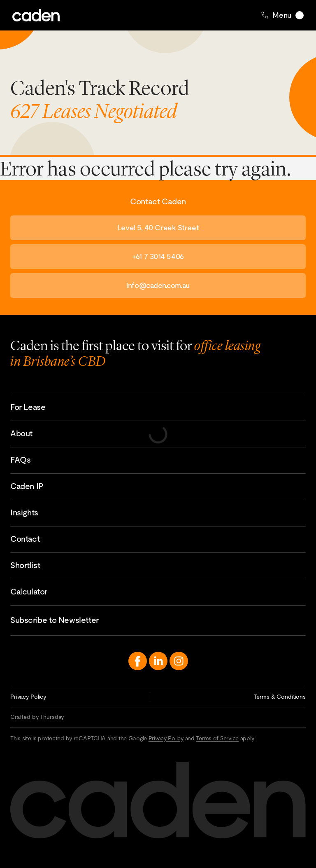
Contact (25, 539)
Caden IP (27, 486)
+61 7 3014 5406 (158, 256)
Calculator (29, 592)
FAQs (20, 460)
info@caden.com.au (158, 285)
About (21, 433)
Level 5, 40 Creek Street (158, 228)
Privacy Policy (28, 697)
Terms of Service (217, 738)
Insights (24, 512)
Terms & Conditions (280, 697)
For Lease (28, 407)
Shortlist (25, 565)
